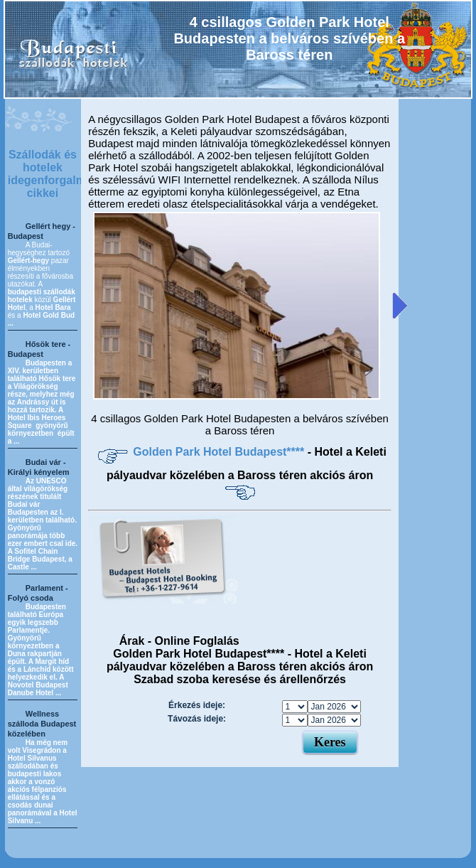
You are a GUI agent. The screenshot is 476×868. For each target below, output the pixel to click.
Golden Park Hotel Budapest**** (220, 452)
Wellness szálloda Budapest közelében (42, 724)
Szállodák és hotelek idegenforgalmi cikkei (49, 174)
